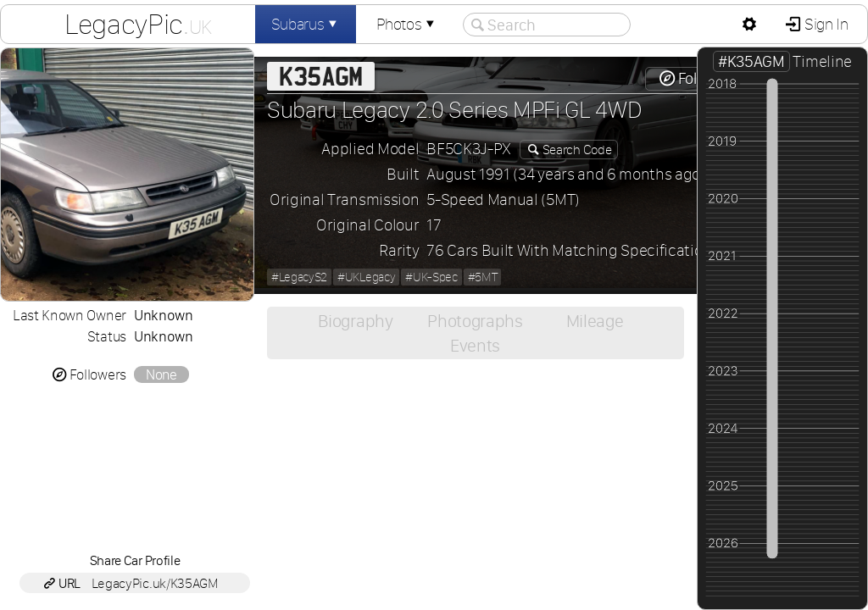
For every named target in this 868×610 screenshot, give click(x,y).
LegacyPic (138, 24)
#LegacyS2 (299, 277)
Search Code (576, 150)
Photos (407, 24)
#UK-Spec (431, 277)
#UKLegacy (366, 277)
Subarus (306, 24)
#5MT (483, 277)
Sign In (824, 24)
